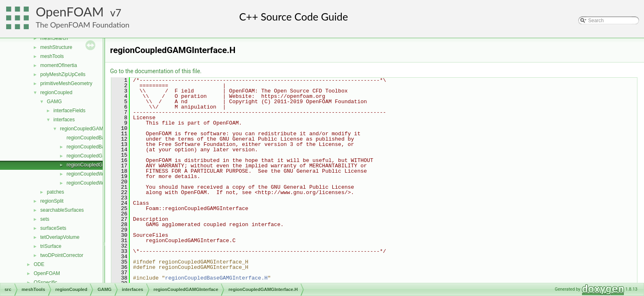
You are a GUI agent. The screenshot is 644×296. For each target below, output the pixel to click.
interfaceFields (69, 111)
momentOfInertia (59, 65)
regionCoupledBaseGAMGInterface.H (216, 278)
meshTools (52, 56)
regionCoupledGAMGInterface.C (102, 156)
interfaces (64, 120)
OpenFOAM (70, 12)
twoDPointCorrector (62, 255)
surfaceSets (53, 228)
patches (55, 192)
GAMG (54, 102)
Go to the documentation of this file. (156, 71)
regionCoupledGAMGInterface (93, 129)
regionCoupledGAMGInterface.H (102, 165)
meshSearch (54, 38)
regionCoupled (56, 92)
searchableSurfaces (62, 210)
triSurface (51, 246)
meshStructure (56, 47)
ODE (39, 264)
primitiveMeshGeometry (66, 83)
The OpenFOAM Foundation (83, 25)
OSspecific (45, 282)
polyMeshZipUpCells (63, 74)
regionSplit (52, 201)
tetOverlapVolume (60, 237)
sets (45, 219)
